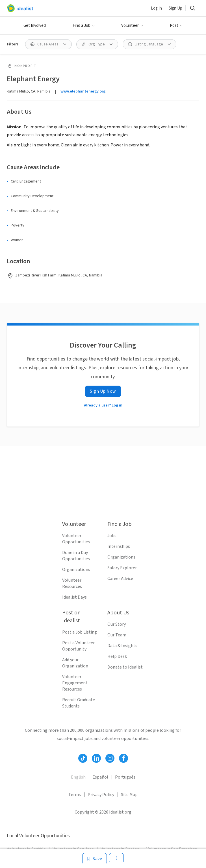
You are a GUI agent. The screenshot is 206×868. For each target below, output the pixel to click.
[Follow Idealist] (83, 758)
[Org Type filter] (97, 44)
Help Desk (117, 656)
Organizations (76, 570)
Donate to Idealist (125, 667)
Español (100, 777)
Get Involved (35, 26)
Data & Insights (122, 646)
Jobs (112, 536)
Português (125, 777)
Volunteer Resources (72, 583)
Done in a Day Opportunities (76, 556)
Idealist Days (74, 597)
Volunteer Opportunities (76, 539)
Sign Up (175, 8)
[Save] (95, 859)
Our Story (117, 624)
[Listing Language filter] (149, 44)
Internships (119, 546)
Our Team (117, 635)
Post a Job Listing (80, 632)
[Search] (192, 8)
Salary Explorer (122, 568)
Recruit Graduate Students (79, 703)
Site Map (129, 795)
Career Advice (120, 579)
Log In (156, 8)
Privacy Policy (101, 795)
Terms (75, 795)
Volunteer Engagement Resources (75, 683)
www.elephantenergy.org (83, 91)
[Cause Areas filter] (48, 44)
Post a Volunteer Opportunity (78, 646)
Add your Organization (75, 663)
